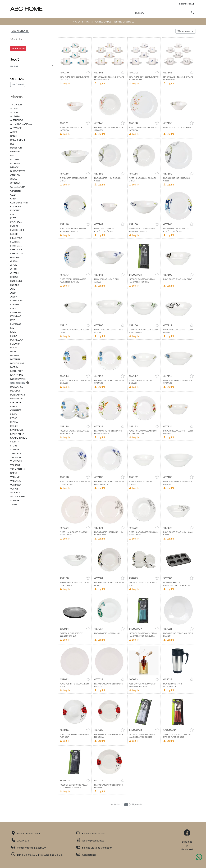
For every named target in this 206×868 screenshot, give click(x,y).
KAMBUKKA (16, 301)
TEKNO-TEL (16, 454)
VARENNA (15, 481)
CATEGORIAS (103, 21)
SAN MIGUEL (17, 430)
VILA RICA (15, 493)
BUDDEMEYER (18, 171)
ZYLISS (14, 504)
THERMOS (16, 457)
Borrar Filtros (18, 48)
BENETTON (16, 148)
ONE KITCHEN (19, 31)
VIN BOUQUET (18, 497)
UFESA (14, 473)
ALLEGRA (15, 116)
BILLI (13, 156)
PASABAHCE (17, 387)
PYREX (14, 406)
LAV (12, 328)
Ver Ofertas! (18, 84)
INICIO (76, 21)
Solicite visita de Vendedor (94, 848)
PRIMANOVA (17, 399)
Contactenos (86, 855)
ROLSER (14, 426)
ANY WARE (16, 128)
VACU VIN (15, 477)
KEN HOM (16, 312)
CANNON (15, 175)
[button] (88, 72)
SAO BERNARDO (19, 438)
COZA (13, 195)
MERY (13, 351)
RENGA (14, 422)
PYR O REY (16, 402)
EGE (12, 214)
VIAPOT (14, 489)
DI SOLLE (15, 210)
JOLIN (13, 293)
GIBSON (14, 261)
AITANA (14, 108)
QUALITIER (16, 410)
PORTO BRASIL (18, 395)
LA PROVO (16, 324)
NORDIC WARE (18, 379)
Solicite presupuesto (90, 840)
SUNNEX (15, 450)
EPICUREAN (16, 222)
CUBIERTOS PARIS (19, 203)
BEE (12, 144)
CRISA (13, 199)
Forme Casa (16, 246)
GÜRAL (14, 269)
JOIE (13, 289)
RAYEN (14, 414)
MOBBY (14, 367)
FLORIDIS (15, 242)
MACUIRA (15, 344)
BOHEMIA (15, 163)
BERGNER (15, 152)
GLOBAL (14, 265)
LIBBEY (14, 336)
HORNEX (15, 285)
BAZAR (14, 66)
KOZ (12, 320)
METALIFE (15, 359)
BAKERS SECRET (19, 140)
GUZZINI (15, 273)
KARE (13, 308)
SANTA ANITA (17, 434)
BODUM (15, 159)
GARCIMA (15, 257)
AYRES (14, 132)
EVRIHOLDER (17, 230)
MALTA (14, 348)
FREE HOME (16, 254)
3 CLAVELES (16, 105)
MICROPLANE (17, 363)
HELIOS (14, 277)
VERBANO (16, 485)
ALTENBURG (17, 120)
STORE (14, 446)
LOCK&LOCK (17, 340)
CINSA (14, 179)
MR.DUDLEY (17, 371)
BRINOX (14, 167)
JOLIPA (14, 297)
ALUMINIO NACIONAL (22, 124)
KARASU (15, 305)
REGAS (14, 418)
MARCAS (87, 21)
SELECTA (15, 442)
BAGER (14, 136)
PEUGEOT (15, 391)
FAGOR (14, 234)
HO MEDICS (16, 281)
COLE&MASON (18, 187)
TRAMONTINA (18, 469)
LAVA (13, 332)
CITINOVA (15, 183)
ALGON (14, 112)
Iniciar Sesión (187, 4)
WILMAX (15, 500)
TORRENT (15, 465)
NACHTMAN (17, 375)
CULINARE (16, 207)
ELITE (13, 218)
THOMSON (16, 461)
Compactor (16, 191)
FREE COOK (16, 250)
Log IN (65, 83)
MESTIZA (15, 355)
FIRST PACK (16, 238)
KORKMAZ (16, 316)
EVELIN (14, 226)
